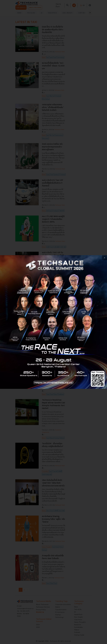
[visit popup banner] (53, 322)
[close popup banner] (105, 258)
